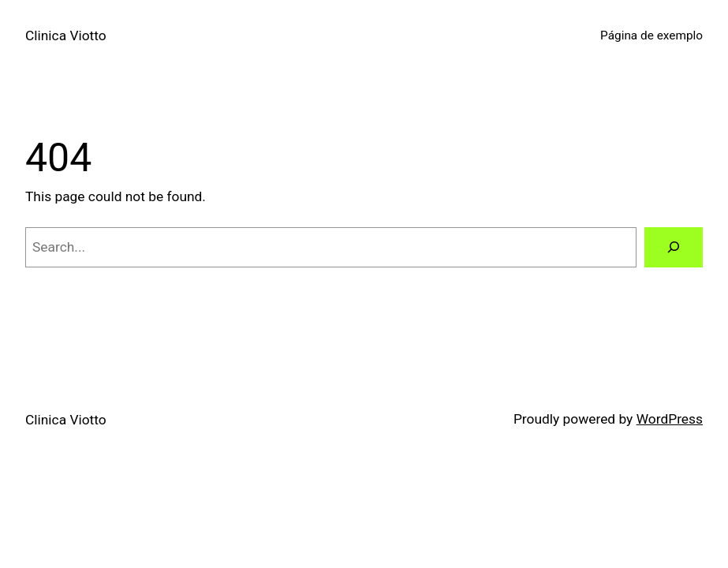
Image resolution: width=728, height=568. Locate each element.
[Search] (674, 247)
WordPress (670, 419)
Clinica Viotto (66, 35)
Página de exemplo (651, 35)
